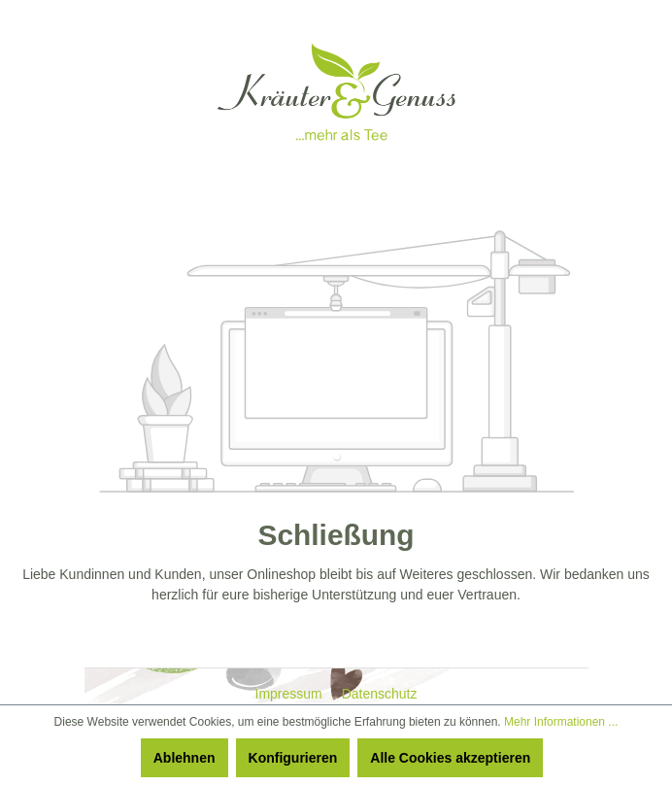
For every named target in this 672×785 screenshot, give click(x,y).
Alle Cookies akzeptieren (450, 758)
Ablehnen (185, 758)
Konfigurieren (293, 758)
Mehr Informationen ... (561, 722)
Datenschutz (380, 694)
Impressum (291, 694)
